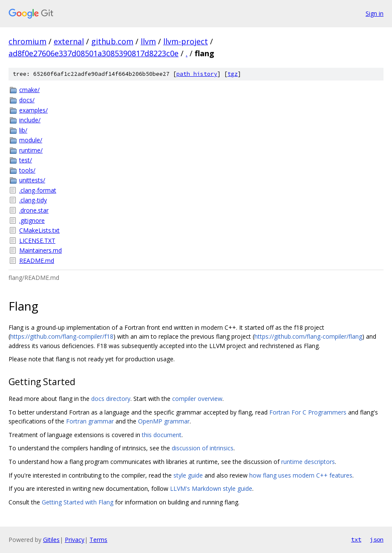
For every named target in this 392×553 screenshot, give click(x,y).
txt (356, 539)
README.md (37, 261)
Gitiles (51, 540)
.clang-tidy (33, 200)
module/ (31, 140)
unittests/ (32, 180)
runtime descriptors (308, 462)
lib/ (23, 130)
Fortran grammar (90, 421)
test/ (26, 160)
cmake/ (29, 90)
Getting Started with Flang (78, 502)
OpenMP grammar (164, 421)
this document (162, 435)
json (377, 539)
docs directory (111, 399)
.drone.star (34, 210)
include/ (30, 120)
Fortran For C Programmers (308, 412)
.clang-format (38, 190)
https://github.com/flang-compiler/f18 (62, 336)
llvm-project (186, 41)
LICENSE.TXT (37, 240)
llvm (148, 41)
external (69, 41)
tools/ (27, 170)
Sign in (375, 13)
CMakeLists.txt (39, 230)
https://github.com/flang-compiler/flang (308, 336)
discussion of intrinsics (203, 448)
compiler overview (197, 399)
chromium (27, 41)
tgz (233, 74)
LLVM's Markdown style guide (211, 488)
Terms (98, 540)
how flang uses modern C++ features (301, 475)
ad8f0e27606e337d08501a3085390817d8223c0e (94, 53)
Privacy (75, 540)
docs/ (27, 100)
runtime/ (31, 150)
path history (197, 74)
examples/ (33, 110)
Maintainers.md (40, 250)
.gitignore (32, 220)
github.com (112, 41)
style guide (188, 475)
